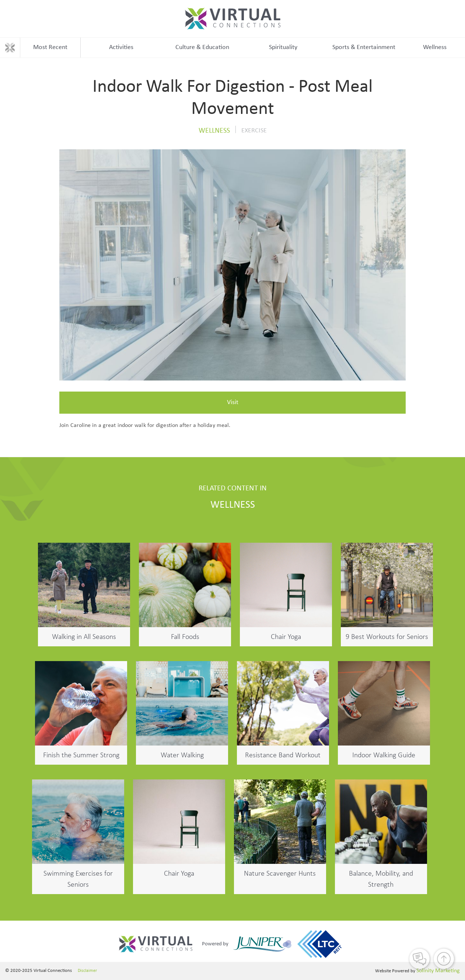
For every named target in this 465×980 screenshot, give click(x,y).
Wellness (435, 47)
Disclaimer (87, 971)
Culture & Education (202, 47)
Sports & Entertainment (364, 47)
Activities (121, 47)
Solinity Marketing (438, 971)
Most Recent (50, 47)
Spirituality (283, 47)
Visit (233, 402)
